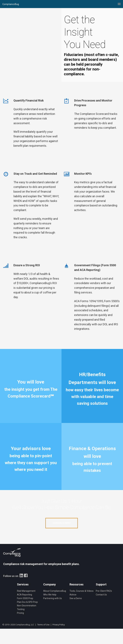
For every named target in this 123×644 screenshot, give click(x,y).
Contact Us (101, 595)
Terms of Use (43, 625)
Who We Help (50, 595)
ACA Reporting (25, 595)
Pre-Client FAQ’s (104, 591)
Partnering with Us (53, 598)
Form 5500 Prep (25, 598)
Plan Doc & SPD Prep (27, 602)
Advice (73, 595)
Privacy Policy (59, 625)
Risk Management (26, 591)
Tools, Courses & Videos (82, 591)
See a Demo (76, 598)
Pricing (20, 613)
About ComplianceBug (55, 591)
